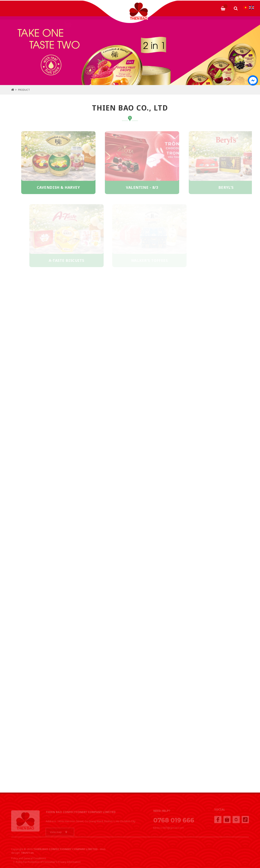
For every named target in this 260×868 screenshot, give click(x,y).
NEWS (186, 6)
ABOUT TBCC (55, 6)
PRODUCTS (82, 6)
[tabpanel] (130, 51)
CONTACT (207, 6)
